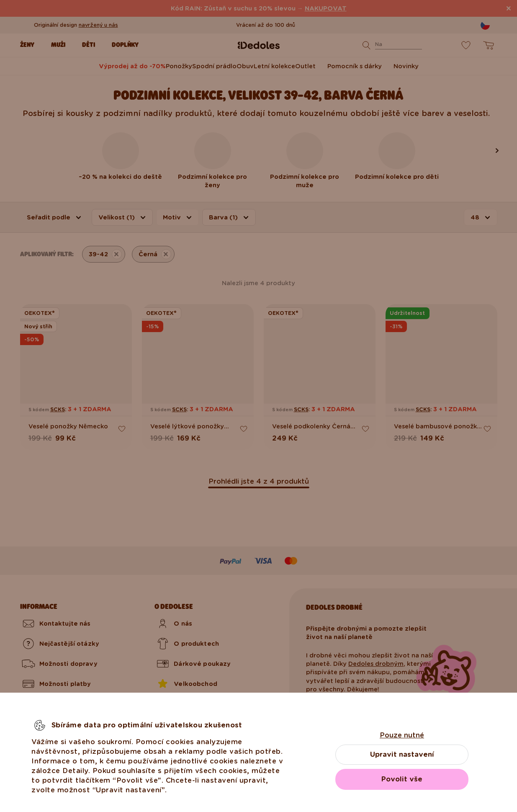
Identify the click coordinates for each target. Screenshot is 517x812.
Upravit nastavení (402, 754)
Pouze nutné (402, 735)
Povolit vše (402, 779)
